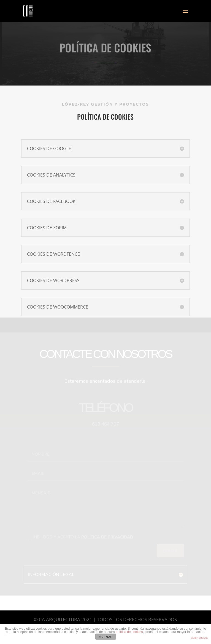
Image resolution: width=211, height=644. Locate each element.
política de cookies (129, 632)
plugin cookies (200, 638)
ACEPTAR (105, 637)
